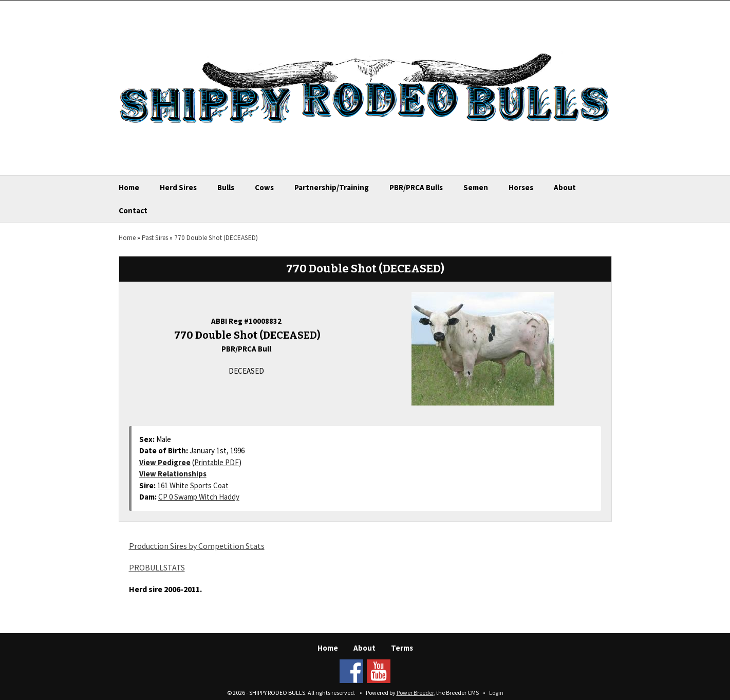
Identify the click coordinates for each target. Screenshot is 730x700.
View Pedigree (165, 462)
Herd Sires (178, 187)
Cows (264, 187)
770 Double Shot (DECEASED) (216, 238)
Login (496, 693)
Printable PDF (217, 462)
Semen (476, 187)
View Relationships (173, 474)
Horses (521, 187)
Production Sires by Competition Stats (197, 546)
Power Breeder (415, 693)
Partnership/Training (332, 187)
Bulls (226, 187)
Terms (402, 648)
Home (129, 187)
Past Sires (155, 238)
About (565, 187)
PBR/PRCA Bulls (416, 187)
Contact (133, 210)
